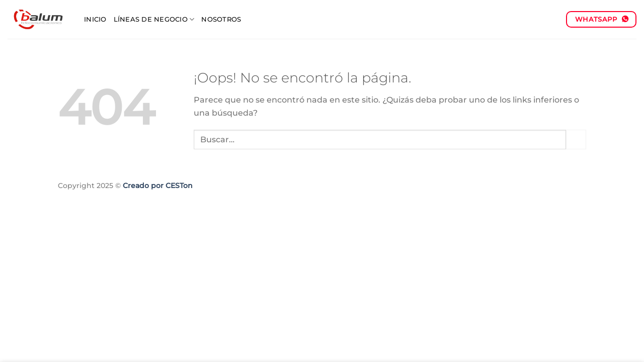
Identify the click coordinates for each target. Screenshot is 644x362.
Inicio (95, 19)
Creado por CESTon (158, 186)
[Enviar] (576, 140)
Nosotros (221, 19)
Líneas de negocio (154, 19)
